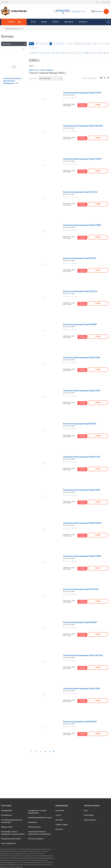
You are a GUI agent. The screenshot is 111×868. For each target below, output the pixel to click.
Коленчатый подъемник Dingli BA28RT (80, 424)
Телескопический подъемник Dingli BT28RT (82, 689)
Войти (98, 2)
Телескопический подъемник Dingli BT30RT (82, 391)
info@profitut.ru (63, 11)
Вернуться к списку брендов (41, 70)
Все (31, 44)
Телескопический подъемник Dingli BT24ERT (82, 523)
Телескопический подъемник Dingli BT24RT (82, 358)
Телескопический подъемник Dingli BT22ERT (82, 93)
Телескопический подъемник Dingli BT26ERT (82, 159)
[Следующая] (53, 752)
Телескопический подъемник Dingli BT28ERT (82, 556)
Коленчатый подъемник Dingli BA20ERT (80, 622)
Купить (98, 105)
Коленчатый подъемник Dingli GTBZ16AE (81, 589)
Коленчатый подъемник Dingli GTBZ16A (80, 291)
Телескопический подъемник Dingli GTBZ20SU (83, 126)
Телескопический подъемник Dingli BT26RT (82, 490)
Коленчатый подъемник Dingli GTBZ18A (80, 192)
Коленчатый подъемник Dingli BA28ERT (80, 324)
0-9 (37, 44)
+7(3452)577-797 (78, 12)
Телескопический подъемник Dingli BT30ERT (82, 225)
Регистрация (106, 2)
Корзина (99, 11)
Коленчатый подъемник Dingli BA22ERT (80, 722)
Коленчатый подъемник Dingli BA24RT (80, 258)
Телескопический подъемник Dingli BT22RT (82, 457)
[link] (101, 78)
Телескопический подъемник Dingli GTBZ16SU (83, 655)
